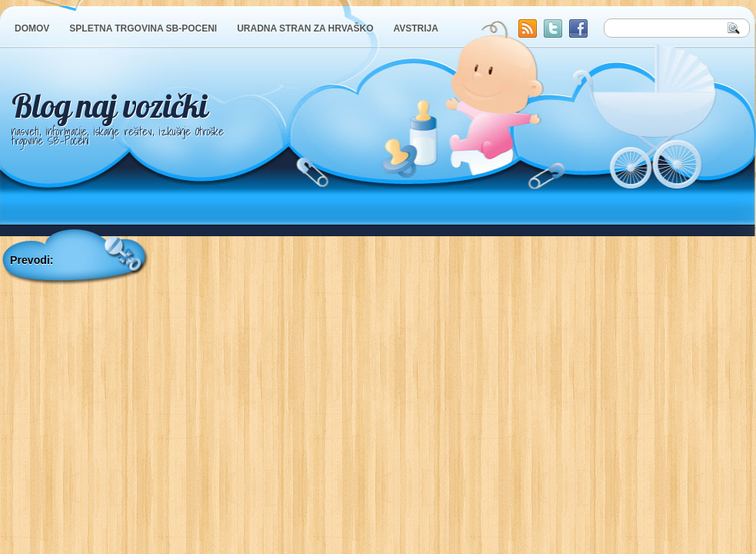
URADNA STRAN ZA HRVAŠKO (305, 28)
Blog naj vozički (110, 105)
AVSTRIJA (415, 28)
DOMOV (32, 28)
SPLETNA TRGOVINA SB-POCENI (143, 28)
